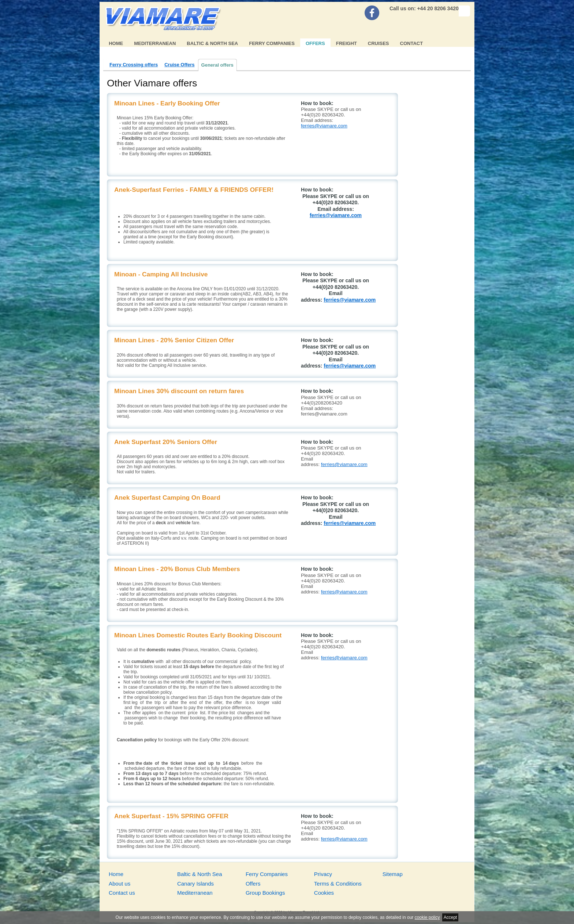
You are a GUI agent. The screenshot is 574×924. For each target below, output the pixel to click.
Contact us (122, 893)
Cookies (324, 893)
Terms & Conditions (338, 884)
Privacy (323, 874)
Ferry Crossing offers (134, 65)
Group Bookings (265, 893)
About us (120, 884)
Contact (412, 43)
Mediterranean (155, 43)
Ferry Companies (272, 43)
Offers (315, 43)
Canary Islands (195, 884)
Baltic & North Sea (212, 43)
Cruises (379, 43)
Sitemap (393, 874)
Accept (450, 917)
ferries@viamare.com (324, 126)
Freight (346, 43)
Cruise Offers (179, 65)
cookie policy (427, 917)
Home (116, 43)
